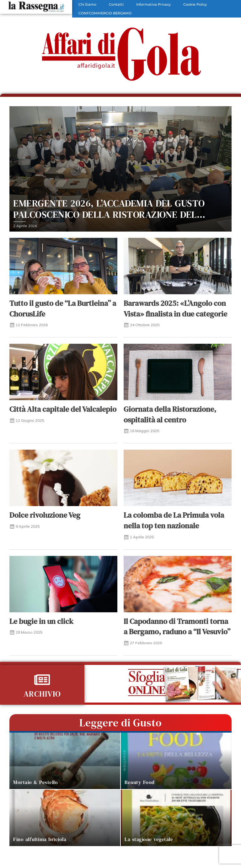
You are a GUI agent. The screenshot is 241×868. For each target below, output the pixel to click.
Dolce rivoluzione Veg (45, 515)
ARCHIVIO (42, 694)
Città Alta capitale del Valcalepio (63, 409)
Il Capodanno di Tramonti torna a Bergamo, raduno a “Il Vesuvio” (177, 627)
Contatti (116, 4)
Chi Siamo (87, 4)
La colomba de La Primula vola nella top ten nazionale (174, 520)
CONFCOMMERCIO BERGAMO (105, 13)
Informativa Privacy (153, 4)
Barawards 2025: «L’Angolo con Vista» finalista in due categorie (175, 309)
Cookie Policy (195, 4)
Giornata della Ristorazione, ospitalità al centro (170, 414)
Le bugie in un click (41, 621)
